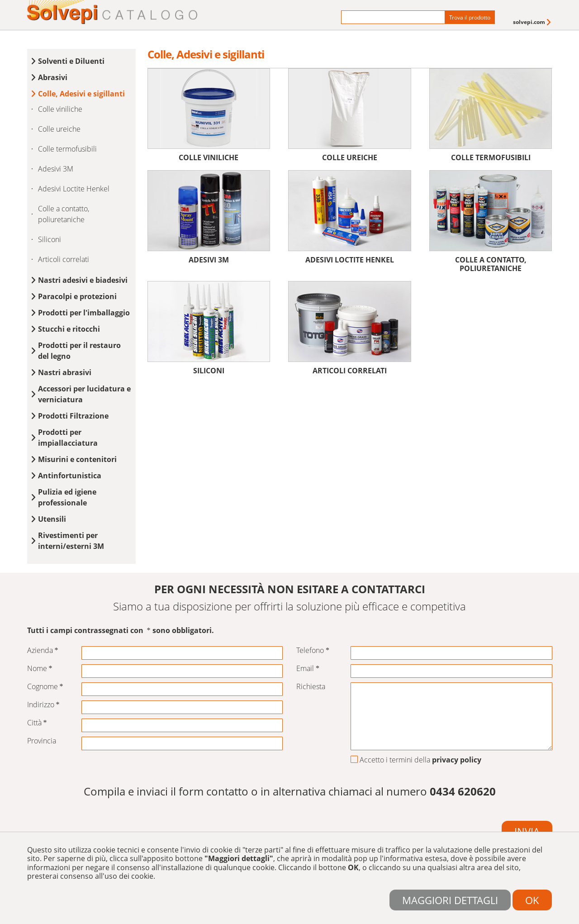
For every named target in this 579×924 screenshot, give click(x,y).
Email (308, 669)
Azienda (43, 650)
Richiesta (311, 687)
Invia (527, 831)
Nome (40, 669)
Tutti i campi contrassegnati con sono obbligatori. (121, 631)
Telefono (313, 650)
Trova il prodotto (470, 17)
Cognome (45, 687)
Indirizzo (43, 705)
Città (37, 723)
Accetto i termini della (416, 760)
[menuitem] (533, 22)
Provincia (42, 741)
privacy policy (457, 760)
